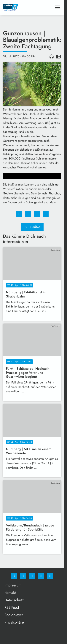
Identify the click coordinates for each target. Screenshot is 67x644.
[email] (50, 576)
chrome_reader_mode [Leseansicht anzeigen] (58, 56)
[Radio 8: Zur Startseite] (18, 7)
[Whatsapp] (32, 576)
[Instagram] (23, 576)
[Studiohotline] (41, 576)
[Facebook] (14, 576)
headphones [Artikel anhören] (52, 56)
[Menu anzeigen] (58, 7)
